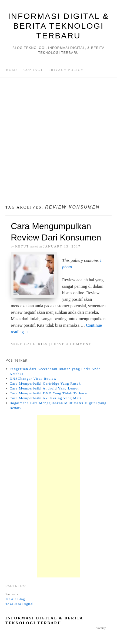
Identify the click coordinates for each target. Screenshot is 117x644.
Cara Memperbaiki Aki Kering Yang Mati (46, 398)
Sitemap (101, 628)
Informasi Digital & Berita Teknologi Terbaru (59, 26)
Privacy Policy (66, 70)
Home (12, 70)
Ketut (22, 246)
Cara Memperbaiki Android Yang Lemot (44, 388)
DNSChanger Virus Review (33, 379)
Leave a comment (71, 344)
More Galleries (29, 344)
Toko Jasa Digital (19, 604)
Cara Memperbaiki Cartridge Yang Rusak (45, 383)
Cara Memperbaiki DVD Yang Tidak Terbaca (48, 393)
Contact (33, 70)
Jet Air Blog (15, 599)
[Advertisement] (59, 143)
